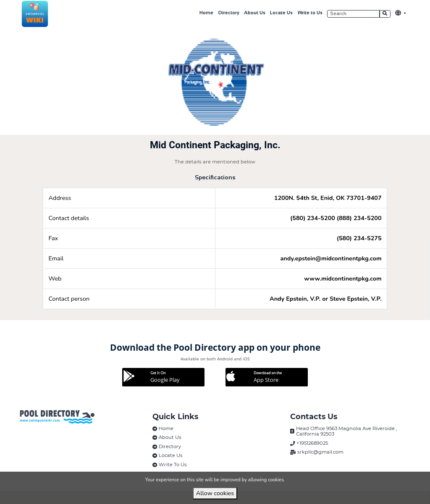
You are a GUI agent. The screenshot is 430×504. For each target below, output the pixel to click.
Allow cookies (215, 493)
